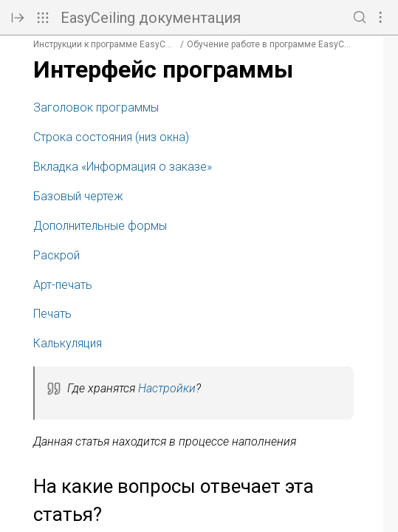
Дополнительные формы (100, 226)
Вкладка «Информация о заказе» (123, 167)
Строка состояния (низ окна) (111, 137)
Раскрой (56, 255)
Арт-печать (63, 285)
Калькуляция (68, 343)
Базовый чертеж (78, 196)
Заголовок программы (96, 108)
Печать (52, 314)
